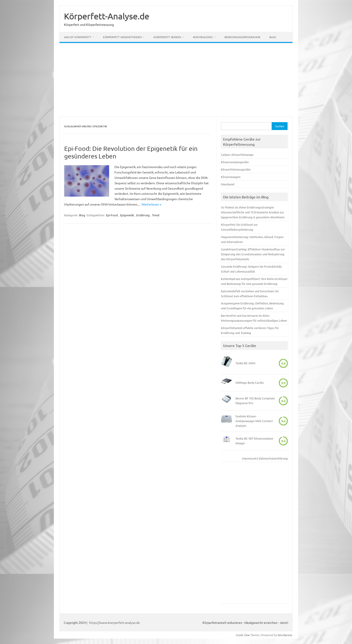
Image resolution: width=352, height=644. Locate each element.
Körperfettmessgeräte (236, 169)
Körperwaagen (231, 177)
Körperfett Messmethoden (122, 37)
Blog (273, 37)
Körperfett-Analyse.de (107, 16)
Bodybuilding (203, 37)
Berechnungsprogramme (242, 37)
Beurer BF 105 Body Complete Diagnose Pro (255, 401)
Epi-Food (112, 215)
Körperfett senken (167, 37)
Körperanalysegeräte (235, 162)
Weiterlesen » (152, 204)
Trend (156, 215)
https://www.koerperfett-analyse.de (114, 622)
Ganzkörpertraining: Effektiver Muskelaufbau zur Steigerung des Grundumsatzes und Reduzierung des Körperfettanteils (253, 254)
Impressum (249, 458)
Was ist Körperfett (78, 37)
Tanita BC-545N (245, 363)
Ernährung (143, 215)
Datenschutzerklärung (273, 458)
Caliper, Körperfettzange (237, 155)
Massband (228, 184)
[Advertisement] (176, 80)
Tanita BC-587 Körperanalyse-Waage (255, 441)
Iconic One (243, 635)
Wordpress (285, 635)
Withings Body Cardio (250, 383)
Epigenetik (127, 215)
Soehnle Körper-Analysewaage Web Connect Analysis (254, 421)
